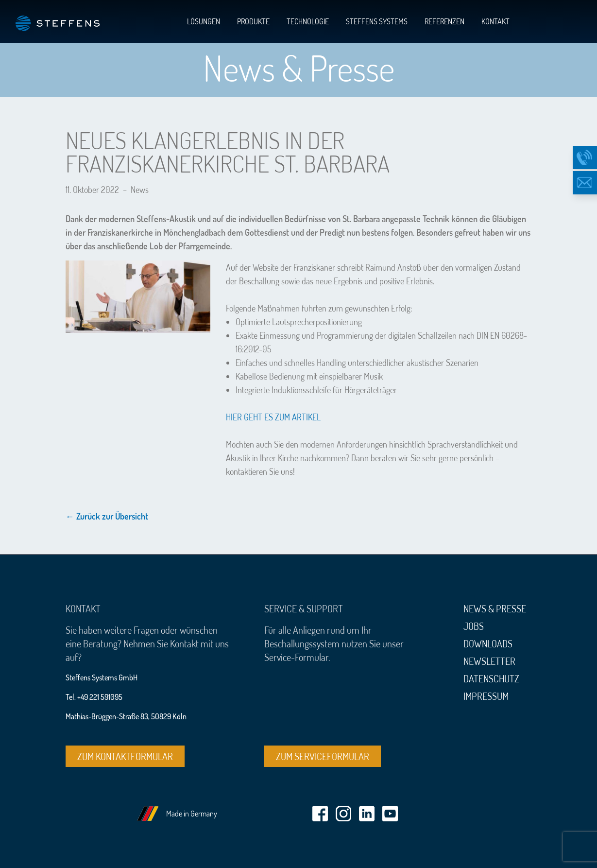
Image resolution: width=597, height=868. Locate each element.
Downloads (488, 643)
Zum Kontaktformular (125, 756)
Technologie (308, 21)
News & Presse (495, 608)
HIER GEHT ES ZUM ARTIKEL (273, 417)
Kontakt (495, 21)
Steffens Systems (377, 21)
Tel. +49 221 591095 (94, 697)
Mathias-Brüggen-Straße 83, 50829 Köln (126, 716)
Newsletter (489, 661)
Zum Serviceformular (323, 756)
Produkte (253, 21)
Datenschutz (491, 678)
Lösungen (204, 21)
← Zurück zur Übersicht (107, 516)
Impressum (486, 696)
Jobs (474, 626)
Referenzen (444, 21)
